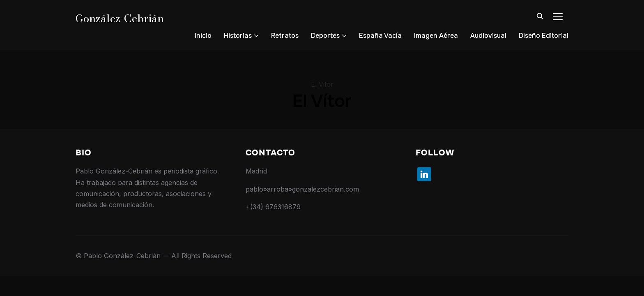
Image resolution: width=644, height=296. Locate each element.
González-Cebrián (120, 18)
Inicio (203, 36)
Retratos (285, 36)
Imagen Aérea (436, 36)
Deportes (325, 36)
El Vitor (322, 84)
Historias (238, 36)
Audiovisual (488, 36)
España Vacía (380, 36)
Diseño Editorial (544, 36)
